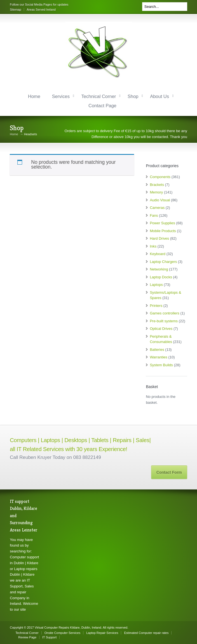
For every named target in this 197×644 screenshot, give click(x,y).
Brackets (157, 185)
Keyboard (158, 254)
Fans (154, 215)
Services (61, 96)
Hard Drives (159, 238)
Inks (153, 246)
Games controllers (164, 313)
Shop (133, 96)
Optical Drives (161, 329)
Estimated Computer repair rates (146, 633)
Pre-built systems (164, 321)
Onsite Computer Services (62, 633)
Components (160, 177)
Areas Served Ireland (41, 10)
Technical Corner (99, 96)
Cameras (157, 208)
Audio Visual (160, 200)
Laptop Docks (161, 277)
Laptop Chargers (163, 262)
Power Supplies (162, 223)
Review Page (27, 637)
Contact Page (102, 106)
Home (34, 96)
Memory (156, 192)
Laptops (156, 285)
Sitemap (15, 10)
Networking (159, 269)
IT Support (49, 637)
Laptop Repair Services (102, 633)
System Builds (161, 365)
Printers (156, 306)
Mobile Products (163, 231)
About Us (160, 96)
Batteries (157, 350)
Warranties (158, 357)
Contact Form (169, 472)
